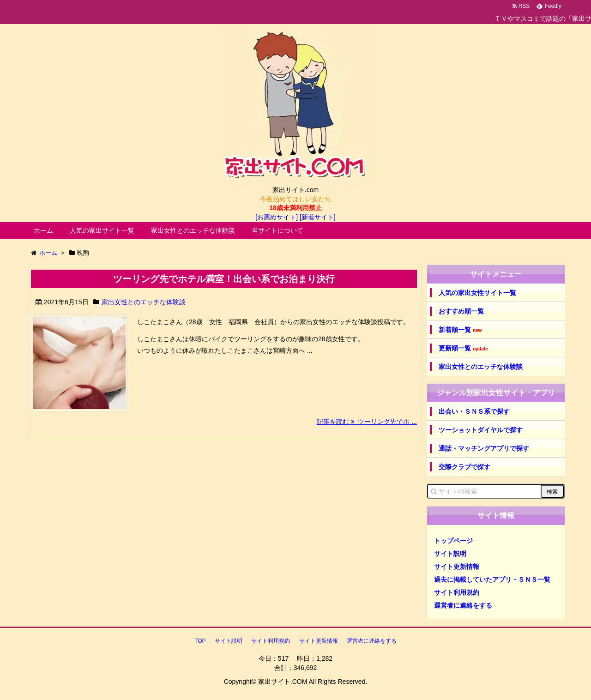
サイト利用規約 (457, 592)
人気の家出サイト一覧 (102, 230)
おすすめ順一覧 (461, 311)
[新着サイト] (318, 217)
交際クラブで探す (464, 467)
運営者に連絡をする (463, 605)
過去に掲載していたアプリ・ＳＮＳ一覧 (492, 579)
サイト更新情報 (457, 567)
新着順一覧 (460, 330)
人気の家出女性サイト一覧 (477, 293)
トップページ (453, 541)
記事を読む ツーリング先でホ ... (367, 422)
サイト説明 (450, 554)
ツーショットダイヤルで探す (481, 430)
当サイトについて (277, 230)
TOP (200, 641)
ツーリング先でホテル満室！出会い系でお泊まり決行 (224, 279)
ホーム (43, 230)
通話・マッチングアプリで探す (484, 448)
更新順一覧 (463, 348)
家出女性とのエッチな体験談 (193, 230)
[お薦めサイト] (277, 217)
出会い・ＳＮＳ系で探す (474, 411)
